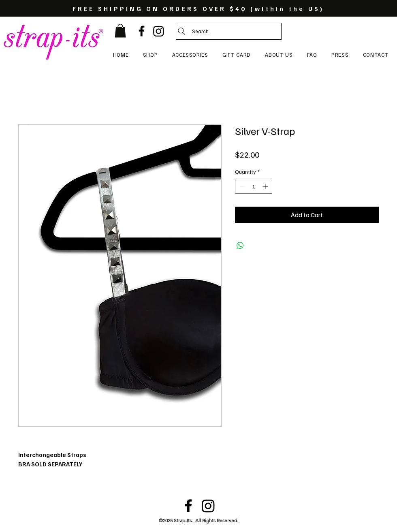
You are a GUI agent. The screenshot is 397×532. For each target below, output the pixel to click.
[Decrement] (241, 186)
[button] (120, 31)
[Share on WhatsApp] (240, 246)
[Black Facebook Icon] (142, 31)
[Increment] (266, 186)
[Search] (229, 31)
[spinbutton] (254, 186)
